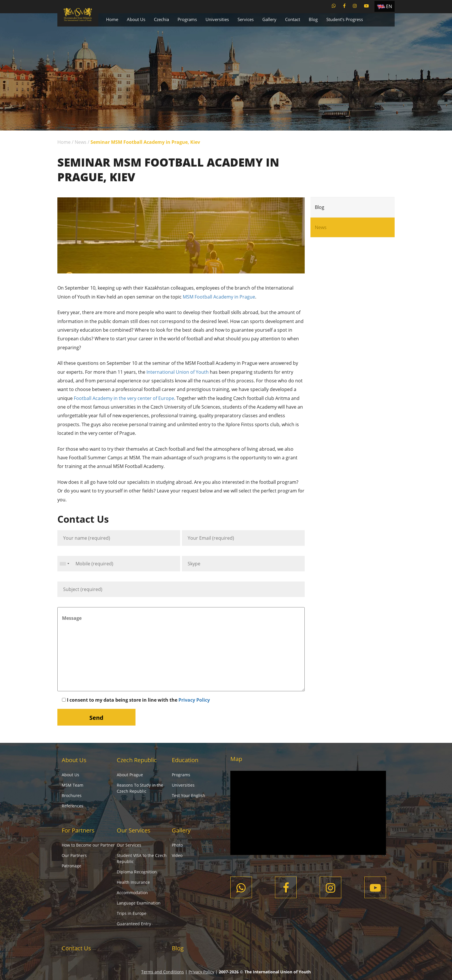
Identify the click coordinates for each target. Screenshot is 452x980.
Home (112, 19)
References (72, 806)
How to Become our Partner (88, 845)
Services (246, 19)
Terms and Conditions (163, 972)
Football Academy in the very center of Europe (124, 398)
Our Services (134, 830)
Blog (313, 19)
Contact (293, 19)
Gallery (269, 19)
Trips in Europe (132, 913)
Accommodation (132, 893)
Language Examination (139, 903)
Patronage (71, 866)
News (81, 142)
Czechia (161, 19)
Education (185, 760)
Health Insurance (133, 882)
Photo (177, 845)
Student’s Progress (345, 19)
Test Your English (189, 795)
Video (177, 855)
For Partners (78, 830)
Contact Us (76, 948)
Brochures (72, 795)
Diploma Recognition (137, 872)
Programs (187, 19)
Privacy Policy (194, 700)
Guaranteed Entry (134, 924)
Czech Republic (137, 760)
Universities (217, 19)
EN (389, 6)
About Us (136, 19)
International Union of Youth (177, 372)
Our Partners (74, 855)
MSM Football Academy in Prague (219, 297)
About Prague (130, 775)
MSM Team (72, 785)
